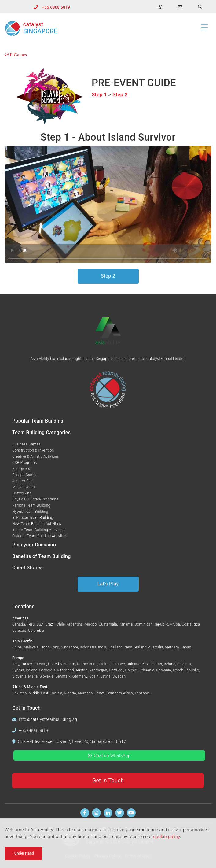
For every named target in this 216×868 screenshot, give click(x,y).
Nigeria (70, 693)
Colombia (36, 630)
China (17, 647)
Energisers (21, 469)
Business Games (26, 444)
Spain (94, 676)
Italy (16, 664)
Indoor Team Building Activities (38, 530)
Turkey (26, 664)
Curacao (19, 630)
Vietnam (172, 647)
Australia (156, 647)
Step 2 (120, 94)
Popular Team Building (38, 421)
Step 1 (99, 94)
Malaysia (31, 647)
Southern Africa (120, 693)
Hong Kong (50, 647)
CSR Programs (25, 463)
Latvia (106, 676)
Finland (106, 664)
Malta (33, 676)
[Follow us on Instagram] (96, 813)
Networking (22, 493)
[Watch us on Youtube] (131, 813)
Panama (126, 624)
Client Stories (27, 568)
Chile (61, 624)
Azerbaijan (98, 670)
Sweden (119, 676)
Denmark (63, 676)
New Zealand (135, 647)
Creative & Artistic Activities (36, 456)
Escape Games (25, 475)
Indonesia (88, 647)
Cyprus (18, 670)
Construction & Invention (33, 450)
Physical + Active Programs (35, 499)
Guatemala (108, 624)
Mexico (91, 624)
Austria (82, 670)
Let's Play (108, 584)
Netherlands (87, 664)
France (119, 664)
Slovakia (46, 676)
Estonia (40, 664)
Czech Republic (186, 670)
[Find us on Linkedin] (108, 813)
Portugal (116, 670)
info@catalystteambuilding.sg (48, 719)
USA (40, 624)
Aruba (175, 624)
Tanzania (142, 693)
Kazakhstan (152, 664)
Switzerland (64, 670)
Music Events (24, 487)
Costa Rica (191, 624)
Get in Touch (108, 780)
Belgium (184, 664)
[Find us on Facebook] (85, 813)
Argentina (75, 624)
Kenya (100, 693)
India (102, 647)
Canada (19, 624)
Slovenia (19, 676)
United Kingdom (62, 664)
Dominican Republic (151, 624)
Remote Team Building (31, 505)
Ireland (170, 664)
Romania (164, 670)
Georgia (46, 670)
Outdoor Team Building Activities (40, 536)
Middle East (39, 693)
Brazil (50, 624)
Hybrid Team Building (30, 512)
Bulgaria (134, 664)
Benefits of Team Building (42, 556)
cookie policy (166, 837)
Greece (131, 670)
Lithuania (146, 670)
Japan (186, 647)
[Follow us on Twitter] (120, 813)
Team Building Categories (41, 432)
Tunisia (56, 693)
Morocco (85, 693)
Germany (80, 676)
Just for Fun (22, 481)
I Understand (23, 853)
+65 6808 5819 (56, 7)
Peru (31, 624)
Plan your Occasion (34, 545)
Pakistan (20, 693)
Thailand (115, 647)
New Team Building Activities (37, 524)
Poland (32, 670)
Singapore (70, 647)
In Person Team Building (33, 518)
